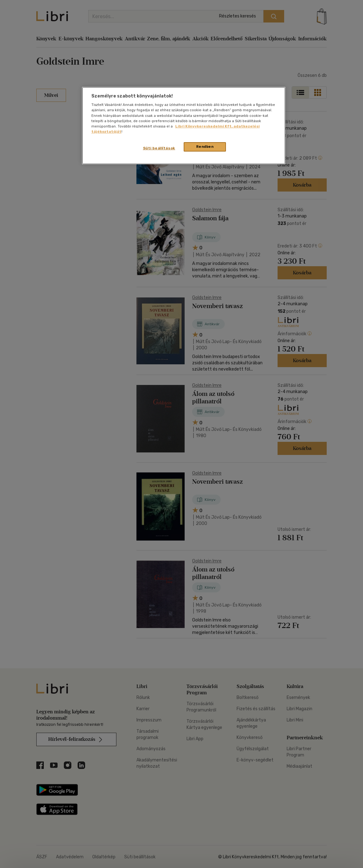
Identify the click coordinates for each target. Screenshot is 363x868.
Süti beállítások (159, 148)
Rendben (205, 147)
